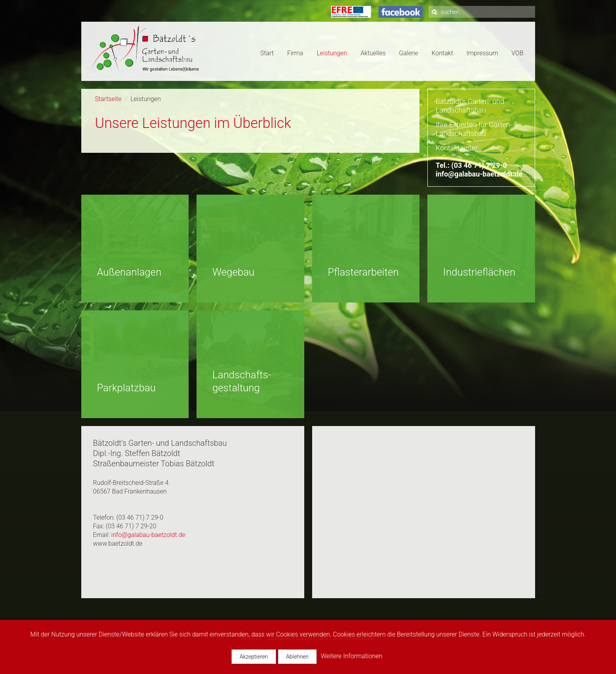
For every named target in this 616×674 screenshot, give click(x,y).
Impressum (482, 53)
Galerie (409, 53)
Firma (295, 53)
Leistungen (332, 53)
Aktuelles (373, 53)
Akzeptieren (254, 657)
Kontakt (442, 53)
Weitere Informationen (352, 656)
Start (267, 53)
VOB (517, 53)
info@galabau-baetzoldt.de (479, 174)
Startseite (109, 99)
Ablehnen (297, 657)
